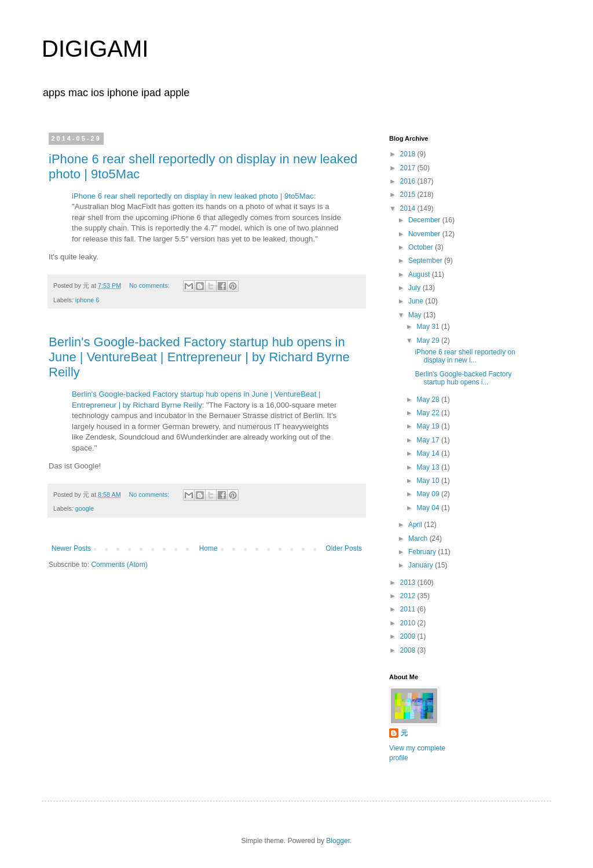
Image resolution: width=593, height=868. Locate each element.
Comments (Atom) (119, 565)
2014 (409, 208)
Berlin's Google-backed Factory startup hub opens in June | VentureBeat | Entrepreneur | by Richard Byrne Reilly (199, 357)
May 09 (429, 494)
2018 (409, 154)
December (425, 220)
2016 (409, 181)
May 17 (429, 440)
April (416, 525)
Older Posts (344, 548)
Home (208, 548)
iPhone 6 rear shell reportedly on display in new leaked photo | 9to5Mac (193, 196)
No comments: (150, 285)
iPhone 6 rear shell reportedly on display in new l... (465, 356)
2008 (409, 650)
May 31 (429, 327)
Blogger (338, 841)
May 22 (429, 413)
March (419, 539)
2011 (409, 609)
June (417, 301)
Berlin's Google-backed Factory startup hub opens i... (463, 378)
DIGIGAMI (95, 49)
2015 (409, 195)
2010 (409, 623)
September (426, 261)
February (423, 552)
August (420, 274)
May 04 (429, 508)
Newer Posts (71, 548)
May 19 (429, 426)
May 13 (429, 467)
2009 (409, 636)
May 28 (429, 400)
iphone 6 (87, 300)
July (416, 288)
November (425, 234)
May (416, 315)
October (422, 247)
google (85, 508)
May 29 (429, 340)
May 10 (429, 481)
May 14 (429, 453)
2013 (409, 583)
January (422, 565)
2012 (409, 596)
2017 (409, 168)
